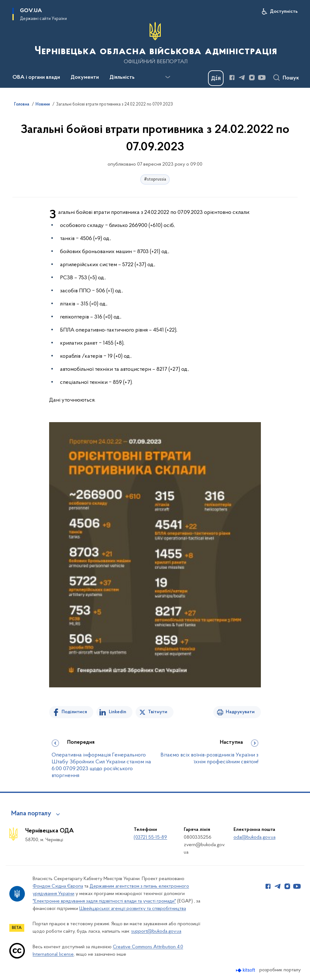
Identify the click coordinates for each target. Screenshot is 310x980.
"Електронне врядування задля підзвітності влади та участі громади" (104, 901)
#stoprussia (155, 179)
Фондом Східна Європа (58, 886)
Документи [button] (85, 78)
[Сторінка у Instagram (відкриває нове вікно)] (252, 78)
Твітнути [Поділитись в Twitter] (158, 712)
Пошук (291, 78)
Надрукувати (240, 712)
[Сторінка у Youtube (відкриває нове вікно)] (262, 78)
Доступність (284, 12)
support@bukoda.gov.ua (156, 931)
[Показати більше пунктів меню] (168, 77)
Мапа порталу (31, 814)
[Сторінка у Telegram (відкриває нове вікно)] (242, 78)
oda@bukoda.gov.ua (254, 837)
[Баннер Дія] (216, 78)
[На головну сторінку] (155, 43)
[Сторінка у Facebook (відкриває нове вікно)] (232, 78)
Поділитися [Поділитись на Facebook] (74, 712)
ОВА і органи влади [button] (36, 78)
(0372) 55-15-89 (150, 837)
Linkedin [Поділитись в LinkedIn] (118, 712)
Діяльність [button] (122, 78)
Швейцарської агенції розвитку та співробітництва (133, 909)
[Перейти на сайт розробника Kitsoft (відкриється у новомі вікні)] (246, 970)
